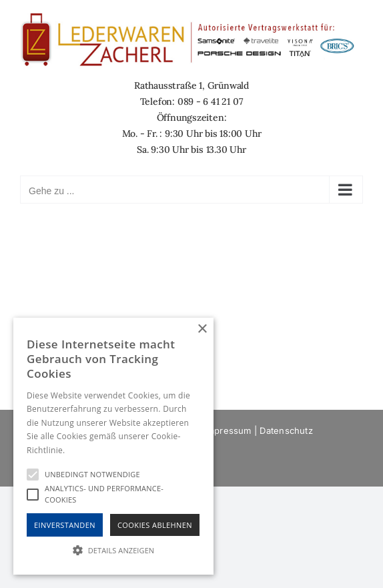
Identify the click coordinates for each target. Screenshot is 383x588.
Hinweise (84, 450)
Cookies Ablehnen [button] (155, 525)
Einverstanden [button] (65, 525)
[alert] (113, 446)
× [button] (202, 329)
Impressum (228, 430)
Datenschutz (286, 430)
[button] (113, 550)
